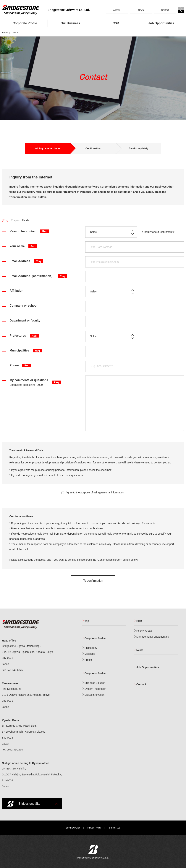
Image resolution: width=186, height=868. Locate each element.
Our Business (70, 23)
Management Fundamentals (153, 637)
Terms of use (114, 828)
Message (90, 654)
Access (117, 10)
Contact (165, 10)
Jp (181, 8)
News (141, 10)
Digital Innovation (94, 695)
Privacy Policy (94, 828)
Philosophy (91, 648)
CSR (116, 23)
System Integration (95, 689)
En (181, 11)
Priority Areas (144, 631)
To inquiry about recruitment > (158, 232)
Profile (88, 660)
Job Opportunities (161, 23)
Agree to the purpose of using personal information (93, 492)
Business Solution (95, 683)
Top (87, 621)
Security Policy (73, 828)
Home (5, 33)
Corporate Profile (25, 23)
